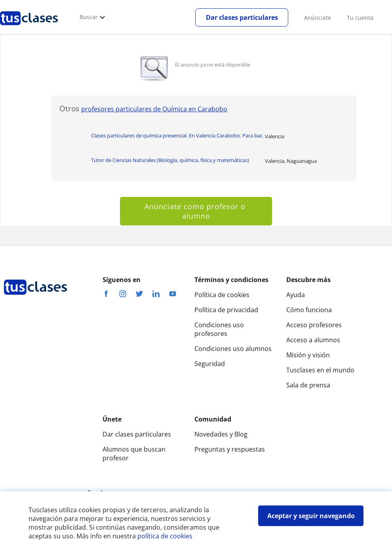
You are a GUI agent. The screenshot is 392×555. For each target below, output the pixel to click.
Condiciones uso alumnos (233, 349)
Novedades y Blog (221, 434)
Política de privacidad (226, 310)
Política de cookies (222, 295)
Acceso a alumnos (313, 340)
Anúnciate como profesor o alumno (196, 211)
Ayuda (296, 295)
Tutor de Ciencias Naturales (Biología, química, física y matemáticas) (170, 160)
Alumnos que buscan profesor (134, 454)
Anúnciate (318, 18)
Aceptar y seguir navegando (311, 516)
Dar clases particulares (242, 17)
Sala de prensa (308, 385)
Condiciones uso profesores (219, 329)
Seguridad (210, 364)
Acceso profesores (314, 325)
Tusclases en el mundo (320, 370)
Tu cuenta (360, 18)
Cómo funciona (309, 310)
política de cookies (165, 536)
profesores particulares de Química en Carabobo (154, 109)
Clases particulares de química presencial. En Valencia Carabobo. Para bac (178, 135)
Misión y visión (308, 355)
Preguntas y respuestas (230, 449)
